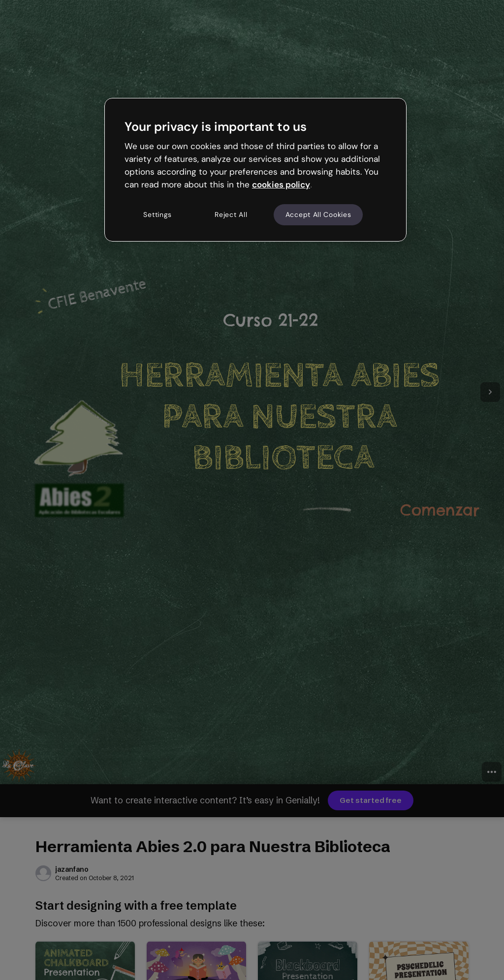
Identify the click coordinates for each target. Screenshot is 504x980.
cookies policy (281, 184)
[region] (255, 170)
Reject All (231, 214)
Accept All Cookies (318, 214)
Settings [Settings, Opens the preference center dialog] (157, 214)
